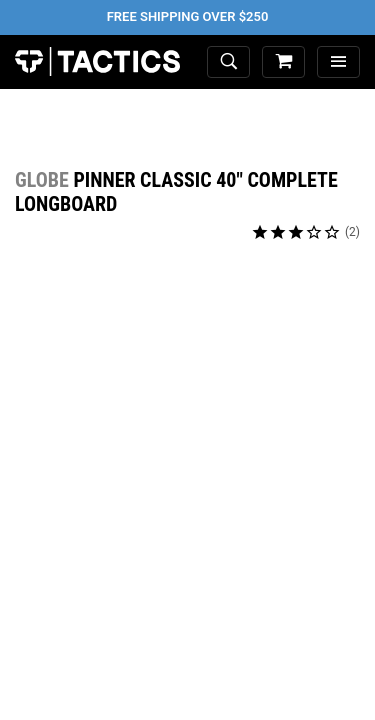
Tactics (97, 62)
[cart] (283, 62)
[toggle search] (228, 62)
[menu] (338, 62)
